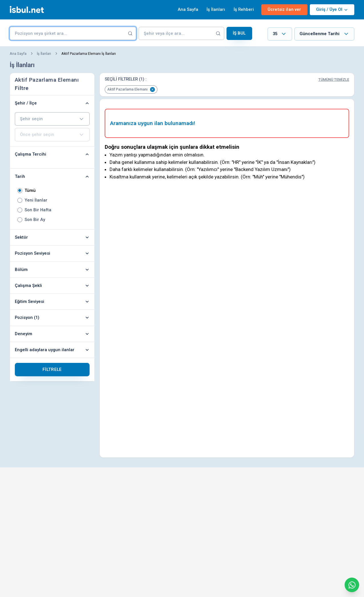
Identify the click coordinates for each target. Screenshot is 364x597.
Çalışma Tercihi (52, 154)
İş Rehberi (244, 9)
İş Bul (239, 33)
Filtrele (52, 369)
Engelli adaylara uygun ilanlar (52, 350)
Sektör (52, 237)
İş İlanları (216, 9)
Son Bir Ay (35, 220)
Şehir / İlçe (52, 103)
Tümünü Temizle (334, 80)
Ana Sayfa (188, 9)
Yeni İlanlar (36, 200)
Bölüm (52, 270)
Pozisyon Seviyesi (52, 253)
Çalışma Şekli (52, 286)
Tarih (52, 176)
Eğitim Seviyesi (52, 301)
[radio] (20, 191)
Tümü (30, 191)
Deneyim (52, 334)
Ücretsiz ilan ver (284, 9)
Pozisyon (52, 317)
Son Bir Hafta (38, 210)
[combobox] (280, 34)
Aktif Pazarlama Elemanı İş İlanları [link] (89, 54)
